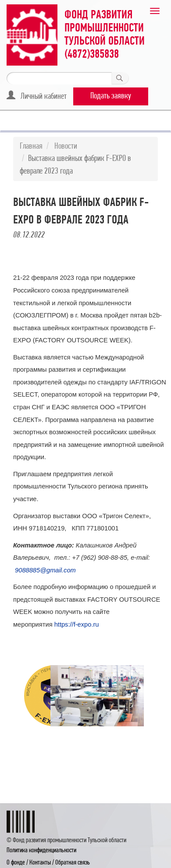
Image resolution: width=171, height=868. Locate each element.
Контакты (40, 863)
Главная (31, 146)
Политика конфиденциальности (41, 851)
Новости (66, 146)
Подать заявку (111, 96)
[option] (33, 696)
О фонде (16, 863)
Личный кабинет (37, 96)
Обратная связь (73, 863)
